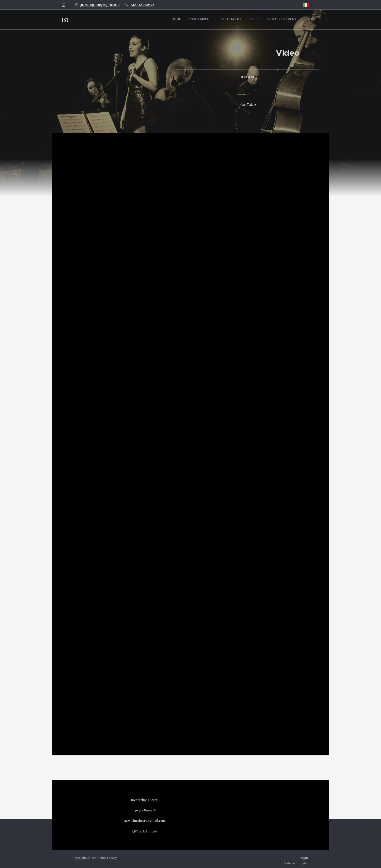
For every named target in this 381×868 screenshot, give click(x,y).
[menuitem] (271, 20)
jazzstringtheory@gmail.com (100, 5)
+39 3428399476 (142, 5)
